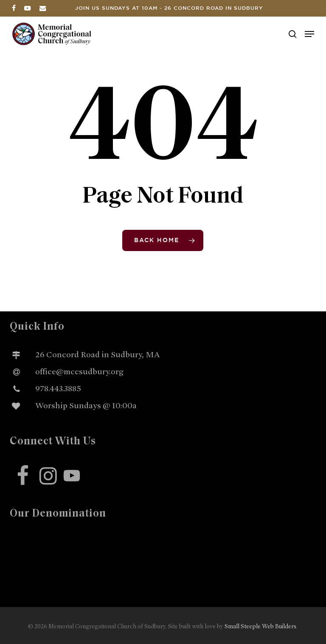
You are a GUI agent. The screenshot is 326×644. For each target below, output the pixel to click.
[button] (309, 34)
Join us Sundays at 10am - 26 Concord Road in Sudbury (169, 8)
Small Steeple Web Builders (260, 626)
